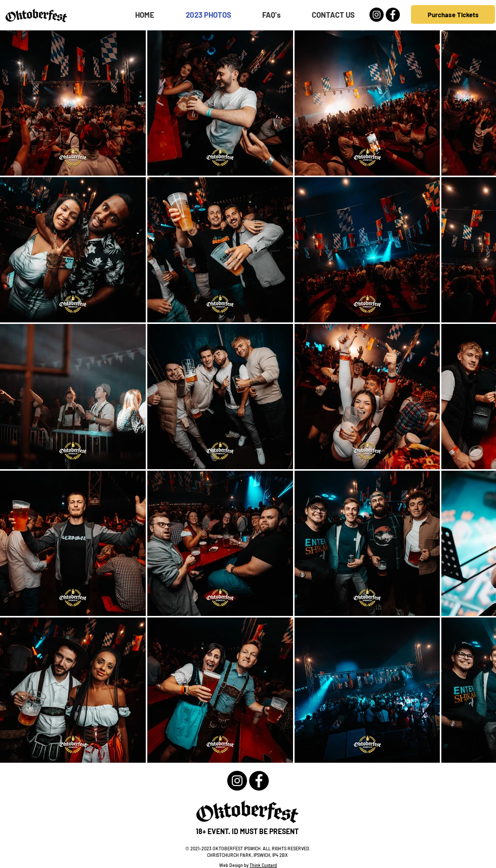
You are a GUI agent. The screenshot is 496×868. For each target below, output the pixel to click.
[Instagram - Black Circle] (377, 15)
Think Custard (263, 865)
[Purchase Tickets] (453, 14)
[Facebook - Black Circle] (393, 15)
